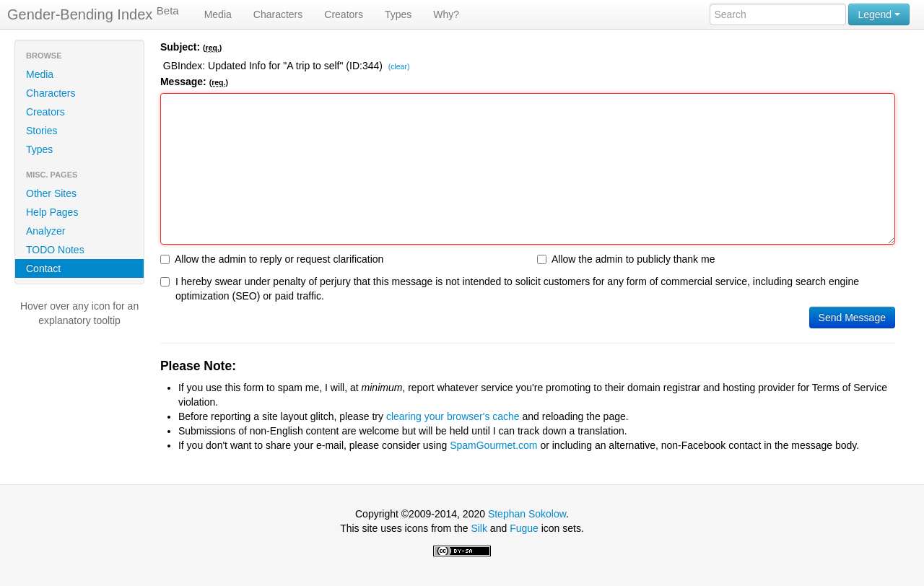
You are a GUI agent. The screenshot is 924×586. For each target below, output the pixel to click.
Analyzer (45, 231)
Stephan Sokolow (527, 514)
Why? (446, 14)
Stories (42, 131)
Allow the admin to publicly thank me (626, 259)
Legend (879, 14)
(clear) (399, 67)
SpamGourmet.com (493, 445)
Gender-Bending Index (93, 14)
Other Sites (51, 193)
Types (398, 14)
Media (218, 14)
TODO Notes (55, 250)
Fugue (524, 528)
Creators (344, 14)
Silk (479, 528)
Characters (278, 14)
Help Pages (52, 212)
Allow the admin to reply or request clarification (272, 259)
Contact (43, 268)
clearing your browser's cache (453, 416)
